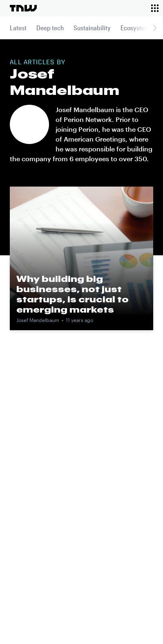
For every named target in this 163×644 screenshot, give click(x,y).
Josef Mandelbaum (38, 320)
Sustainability (92, 28)
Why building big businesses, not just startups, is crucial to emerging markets (73, 294)
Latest (18, 28)
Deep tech (50, 28)
